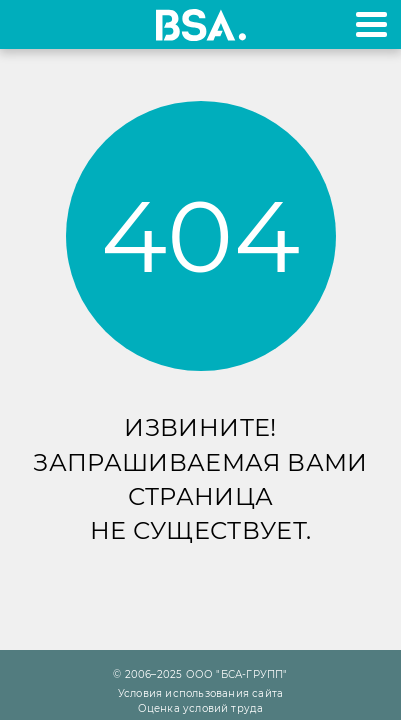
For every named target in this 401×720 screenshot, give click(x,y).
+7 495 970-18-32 (38, 24)
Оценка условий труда (201, 708)
